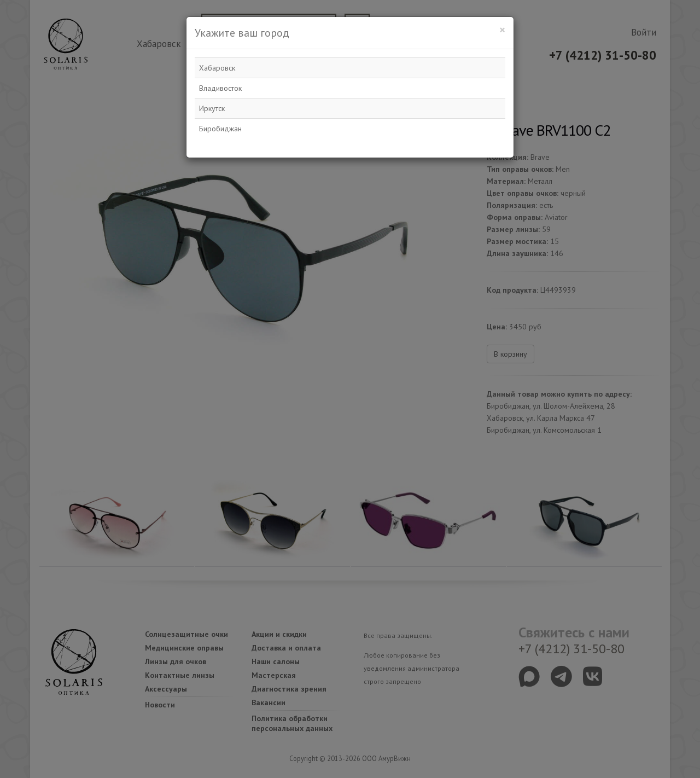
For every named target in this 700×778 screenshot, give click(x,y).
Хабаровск (217, 68)
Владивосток (220, 88)
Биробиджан (220, 129)
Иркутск (212, 108)
